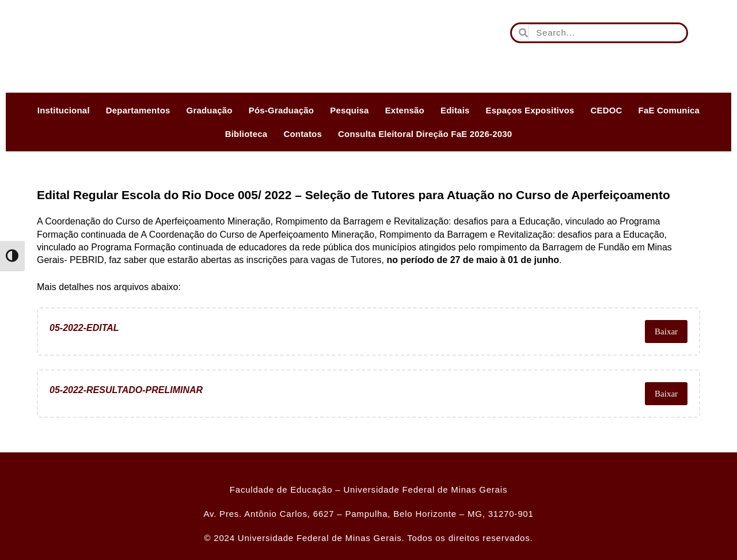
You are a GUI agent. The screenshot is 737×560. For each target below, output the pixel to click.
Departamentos (138, 110)
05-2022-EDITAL (84, 331)
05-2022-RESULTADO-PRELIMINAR (126, 393)
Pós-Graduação (281, 110)
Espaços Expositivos (530, 110)
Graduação (210, 110)
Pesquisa (349, 110)
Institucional (64, 110)
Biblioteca (246, 134)
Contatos (303, 134)
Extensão (405, 110)
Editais (455, 110)
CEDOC (606, 110)
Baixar (664, 332)
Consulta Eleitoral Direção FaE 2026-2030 (425, 134)
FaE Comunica (669, 110)
